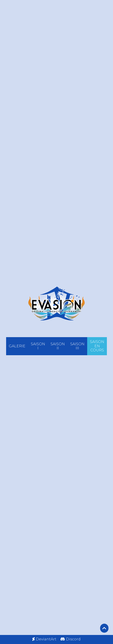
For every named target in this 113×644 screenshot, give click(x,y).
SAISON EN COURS (97, 346)
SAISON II (58, 346)
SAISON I (38, 346)
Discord (73, 639)
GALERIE (17, 346)
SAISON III (77, 346)
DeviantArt (46, 639)
